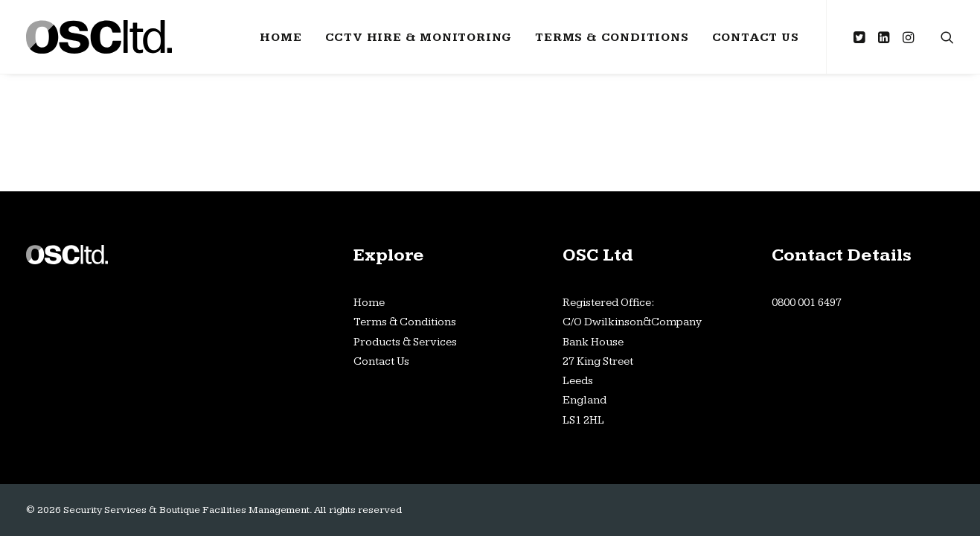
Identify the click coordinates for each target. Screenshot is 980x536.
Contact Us (756, 38)
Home (281, 38)
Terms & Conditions (612, 38)
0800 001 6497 (807, 303)
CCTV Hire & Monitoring (419, 38)
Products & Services (405, 342)
